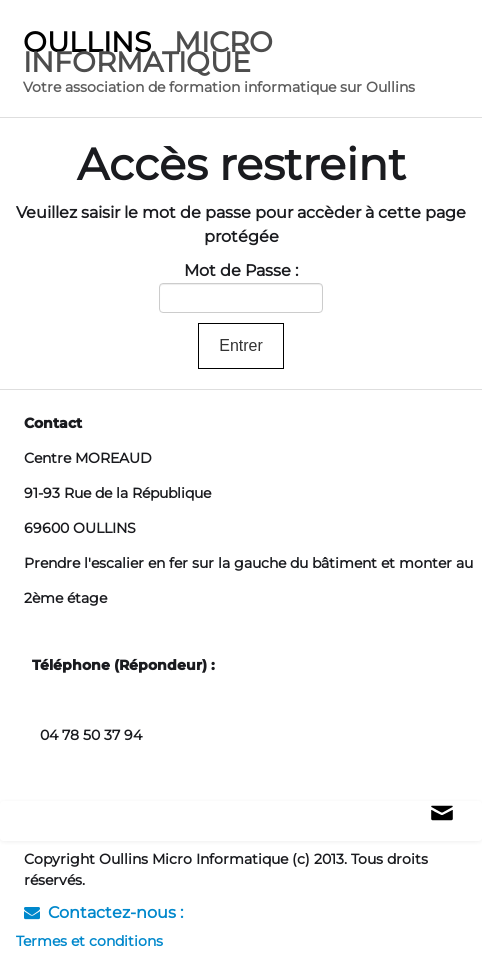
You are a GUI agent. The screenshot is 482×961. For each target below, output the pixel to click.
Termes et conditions (89, 941)
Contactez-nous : (103, 912)
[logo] (245, 64)
